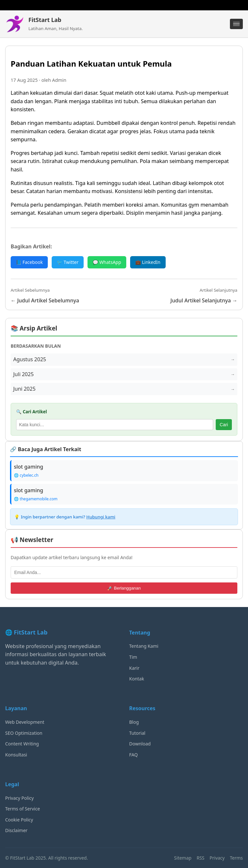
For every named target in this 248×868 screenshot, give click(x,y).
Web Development (25, 722)
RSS (201, 858)
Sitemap (183, 858)
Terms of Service (23, 809)
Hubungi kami (101, 517)
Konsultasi (16, 755)
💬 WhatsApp (107, 262)
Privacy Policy (19, 798)
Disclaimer (16, 830)
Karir (134, 668)
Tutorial (137, 733)
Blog (134, 722)
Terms (236, 858)
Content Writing (22, 744)
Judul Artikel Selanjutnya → (204, 300)
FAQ (134, 755)
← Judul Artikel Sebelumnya (45, 300)
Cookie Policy (19, 820)
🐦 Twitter (68, 262)
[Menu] (236, 24)
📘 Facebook (29, 262)
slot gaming (29, 467)
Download (140, 744)
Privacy (217, 858)
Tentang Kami (144, 646)
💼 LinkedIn (148, 262)
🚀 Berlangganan (124, 588)
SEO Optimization (24, 733)
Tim (133, 657)
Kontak (137, 679)
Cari (224, 425)
